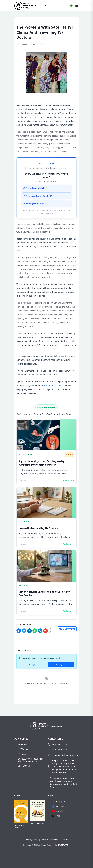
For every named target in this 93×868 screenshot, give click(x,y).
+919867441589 (59, 744)
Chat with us (24, 766)
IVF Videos (23, 749)
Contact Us (66, 840)
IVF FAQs (22, 754)
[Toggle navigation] (77, 6)
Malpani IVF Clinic (52, 386)
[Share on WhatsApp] (35, 631)
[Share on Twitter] (24, 631)
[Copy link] (51, 631)
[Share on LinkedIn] (29, 631)
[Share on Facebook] (19, 631)
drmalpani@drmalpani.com (65, 755)
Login (32, 664)
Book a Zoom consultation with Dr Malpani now (31, 760)
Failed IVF (22, 744)
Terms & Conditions (50, 840)
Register (61, 664)
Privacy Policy (32, 840)
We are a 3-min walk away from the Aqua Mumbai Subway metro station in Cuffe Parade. (64, 783)
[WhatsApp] (71, 6)
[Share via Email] (45, 631)
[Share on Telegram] (40, 631)
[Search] (66, 6)
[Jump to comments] (67, 629)
